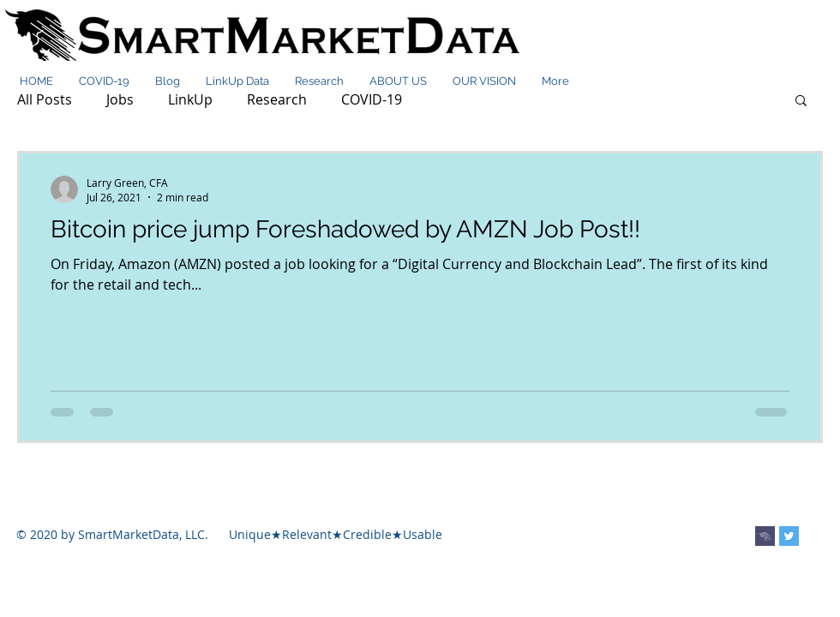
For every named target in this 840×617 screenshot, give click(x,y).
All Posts (45, 99)
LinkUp (190, 99)
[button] (801, 102)
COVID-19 (372, 99)
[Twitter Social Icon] (789, 536)
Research (277, 99)
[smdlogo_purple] (765, 536)
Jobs (120, 99)
